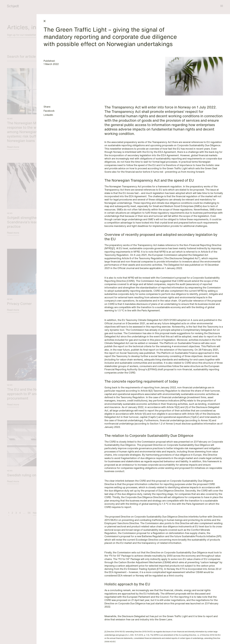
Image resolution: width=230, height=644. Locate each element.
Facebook (49, 111)
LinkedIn (48, 115)
